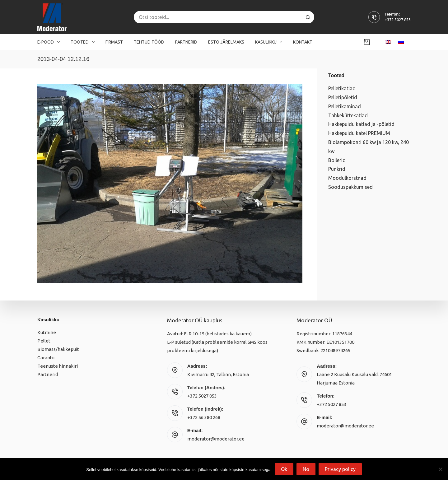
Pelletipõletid (343, 97)
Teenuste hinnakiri (58, 366)
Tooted (84, 42)
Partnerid (186, 42)
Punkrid (337, 169)
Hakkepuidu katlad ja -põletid (361, 124)
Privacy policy (340, 469)
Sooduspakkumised (350, 187)
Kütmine (47, 332)
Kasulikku (270, 42)
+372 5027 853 (398, 20)
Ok (284, 469)
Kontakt (303, 42)
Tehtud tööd (149, 42)
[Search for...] (218, 17)
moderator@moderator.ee (216, 439)
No (306, 469)
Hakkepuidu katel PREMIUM (359, 133)
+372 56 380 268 (204, 417)
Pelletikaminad (345, 106)
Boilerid (337, 160)
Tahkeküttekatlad (348, 115)
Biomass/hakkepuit (58, 349)
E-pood (50, 42)
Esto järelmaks (226, 42)
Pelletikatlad (342, 88)
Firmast (114, 42)
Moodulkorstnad (347, 178)
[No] (440, 469)
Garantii (46, 358)
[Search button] (308, 17)
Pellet (44, 341)
